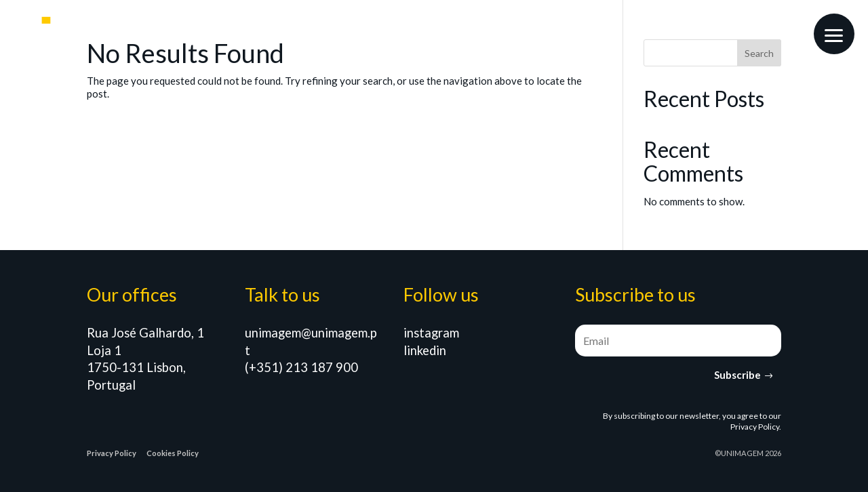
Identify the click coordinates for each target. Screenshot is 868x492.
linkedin (425, 350)
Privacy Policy (755, 427)
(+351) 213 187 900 (301, 367)
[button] (834, 34)
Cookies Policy (173, 453)
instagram (431, 333)
